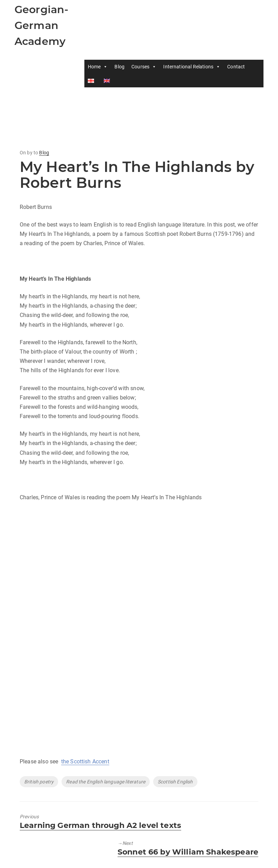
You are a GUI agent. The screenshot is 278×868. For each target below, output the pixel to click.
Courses (144, 67)
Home (98, 67)
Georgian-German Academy (41, 25)
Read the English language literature (106, 782)
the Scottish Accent (85, 761)
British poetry (39, 782)
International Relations (192, 67)
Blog (119, 67)
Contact (236, 67)
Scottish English (175, 782)
